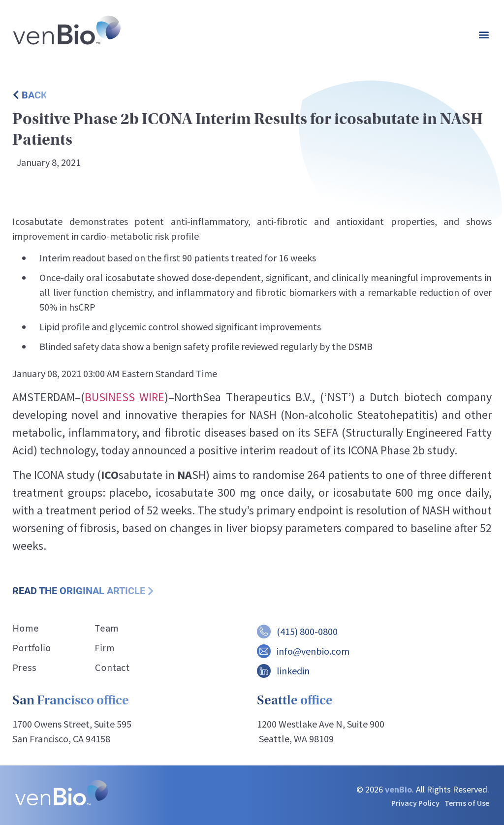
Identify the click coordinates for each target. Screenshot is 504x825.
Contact (112, 668)
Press (24, 668)
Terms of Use (467, 803)
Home (26, 629)
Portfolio (32, 649)
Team (107, 629)
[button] (484, 35)
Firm (105, 649)
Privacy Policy (415, 803)
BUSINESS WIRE (125, 397)
